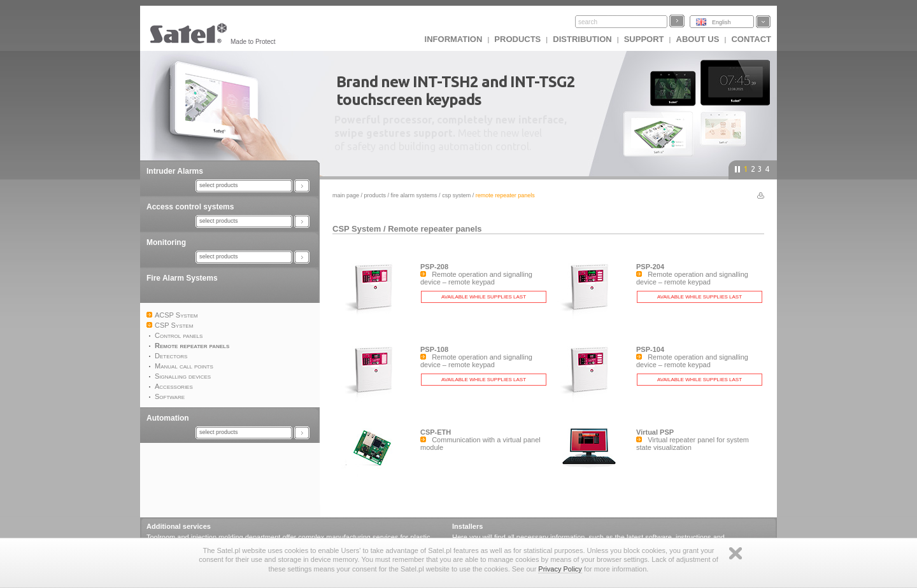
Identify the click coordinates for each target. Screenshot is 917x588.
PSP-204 (650, 267)
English (722, 22)
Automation (168, 418)
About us (698, 39)
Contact (751, 39)
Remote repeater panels (435, 229)
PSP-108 (434, 349)
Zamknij (736, 553)
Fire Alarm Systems (182, 278)
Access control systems (190, 207)
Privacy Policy (560, 569)
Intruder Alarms (175, 171)
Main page (346, 195)
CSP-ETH (436, 432)
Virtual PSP (655, 432)
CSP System (456, 195)
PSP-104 (650, 349)
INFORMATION (454, 39)
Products (517, 39)
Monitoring (166, 242)
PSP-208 (434, 267)
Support (644, 39)
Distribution (582, 39)
